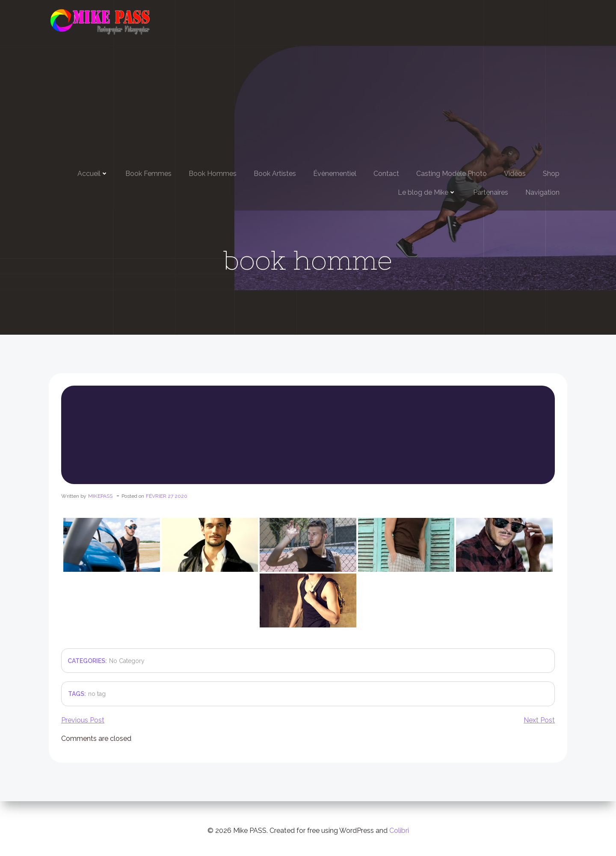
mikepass (100, 501)
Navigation (542, 192)
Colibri (399, 831)
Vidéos (515, 173)
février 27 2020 (166, 501)
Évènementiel (335, 173)
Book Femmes (148, 173)
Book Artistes (275, 173)
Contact (386, 173)
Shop (551, 173)
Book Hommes (213, 173)
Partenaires (491, 192)
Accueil (93, 173)
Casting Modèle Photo (452, 173)
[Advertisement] (308, 99)
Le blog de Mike (427, 192)
